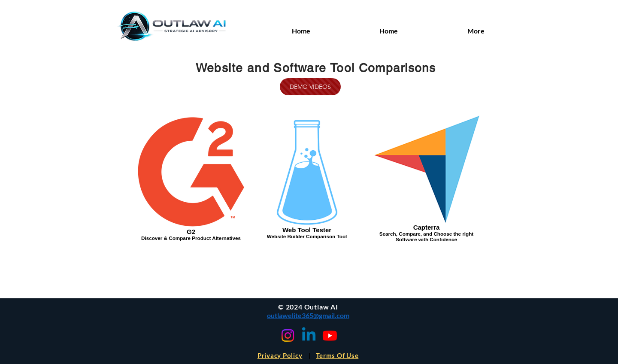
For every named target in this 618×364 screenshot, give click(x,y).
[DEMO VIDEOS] (310, 87)
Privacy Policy (280, 355)
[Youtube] (330, 335)
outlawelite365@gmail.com (308, 315)
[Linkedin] (309, 335)
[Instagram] (288, 335)
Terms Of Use (337, 355)
